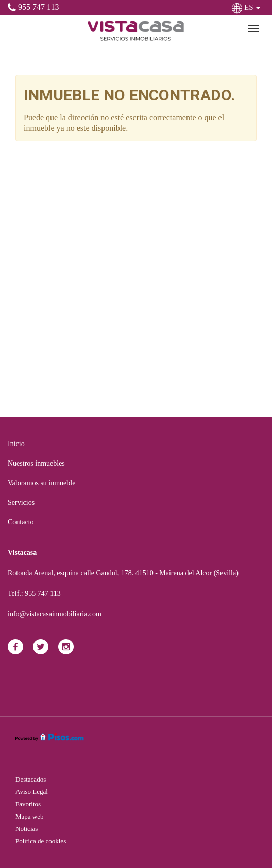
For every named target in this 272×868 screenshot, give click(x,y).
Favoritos (28, 804)
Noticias (27, 829)
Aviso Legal (32, 792)
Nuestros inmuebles (36, 463)
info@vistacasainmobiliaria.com (55, 614)
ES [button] (247, 7)
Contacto (21, 522)
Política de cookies (41, 841)
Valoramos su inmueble (41, 483)
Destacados (31, 779)
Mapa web (30, 816)
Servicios (21, 502)
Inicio (16, 444)
